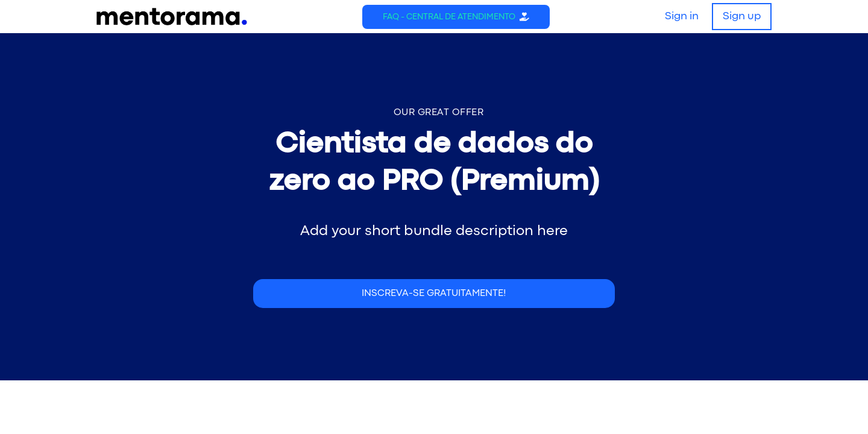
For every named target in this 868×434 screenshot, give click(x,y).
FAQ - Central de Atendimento (449, 17)
